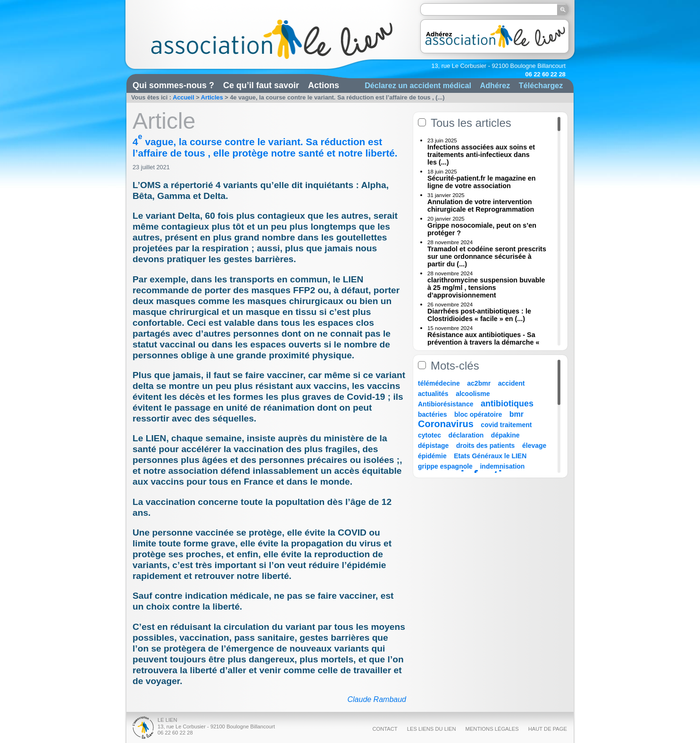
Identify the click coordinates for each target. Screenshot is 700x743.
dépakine (505, 435)
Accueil (183, 97)
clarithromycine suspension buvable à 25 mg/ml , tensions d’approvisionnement (486, 288)
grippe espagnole (445, 466)
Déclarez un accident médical (418, 85)
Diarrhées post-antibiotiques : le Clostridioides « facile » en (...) (479, 315)
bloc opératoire (478, 414)
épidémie (432, 456)
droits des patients (485, 446)
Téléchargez (541, 85)
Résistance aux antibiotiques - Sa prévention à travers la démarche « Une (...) (483, 342)
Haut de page (548, 729)
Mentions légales (492, 729)
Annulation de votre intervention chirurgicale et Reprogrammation (481, 206)
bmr (517, 414)
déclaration (466, 435)
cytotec (429, 435)
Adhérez (495, 85)
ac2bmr (479, 383)
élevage (534, 446)
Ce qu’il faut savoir (261, 85)
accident (512, 383)
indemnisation (502, 466)
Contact (385, 729)
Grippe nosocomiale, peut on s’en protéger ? (482, 229)
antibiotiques (507, 404)
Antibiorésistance (446, 404)
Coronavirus (447, 424)
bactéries (432, 414)
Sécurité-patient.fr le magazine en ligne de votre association (482, 182)
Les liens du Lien (432, 729)
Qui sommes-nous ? (173, 85)
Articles (212, 97)
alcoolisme (473, 394)
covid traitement (506, 425)
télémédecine (439, 383)
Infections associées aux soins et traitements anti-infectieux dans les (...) (481, 155)
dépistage (433, 446)
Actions (324, 85)
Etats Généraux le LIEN (490, 456)
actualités (433, 394)
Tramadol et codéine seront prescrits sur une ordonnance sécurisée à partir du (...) (487, 256)
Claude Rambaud (377, 699)
